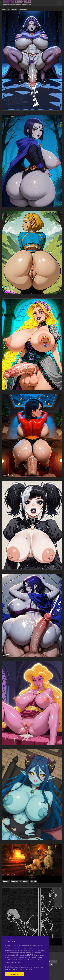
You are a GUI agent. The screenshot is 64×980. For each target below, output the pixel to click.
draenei (32, 877)
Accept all (14, 974)
